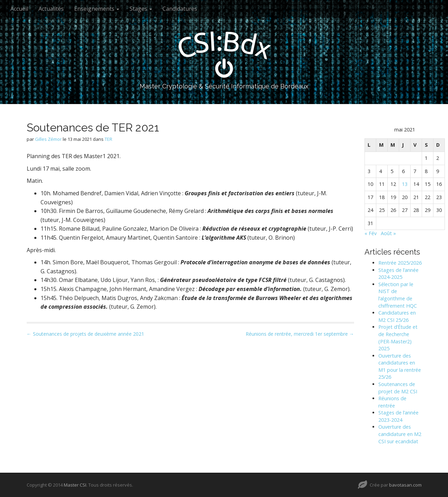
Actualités (51, 9)
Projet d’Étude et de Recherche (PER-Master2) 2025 (398, 338)
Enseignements (97, 9)
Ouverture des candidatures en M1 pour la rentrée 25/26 (400, 366)
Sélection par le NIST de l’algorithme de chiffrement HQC (398, 295)
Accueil (19, 9)
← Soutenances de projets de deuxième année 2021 (85, 334)
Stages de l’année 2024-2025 (398, 274)
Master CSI (75, 485)
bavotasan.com (405, 485)
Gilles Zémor (48, 139)
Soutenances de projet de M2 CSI (398, 388)
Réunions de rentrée (392, 402)
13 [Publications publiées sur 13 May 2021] (405, 184)
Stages (141, 9)
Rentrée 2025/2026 (400, 263)
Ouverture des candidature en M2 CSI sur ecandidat (400, 434)
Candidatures (180, 9)
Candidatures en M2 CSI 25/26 (397, 316)
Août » (388, 233)
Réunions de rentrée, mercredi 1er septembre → (300, 334)
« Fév (371, 233)
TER (108, 139)
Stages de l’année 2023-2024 (398, 416)
